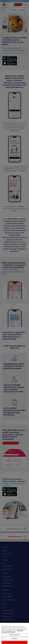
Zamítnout (14, 640)
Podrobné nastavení (14, 636)
